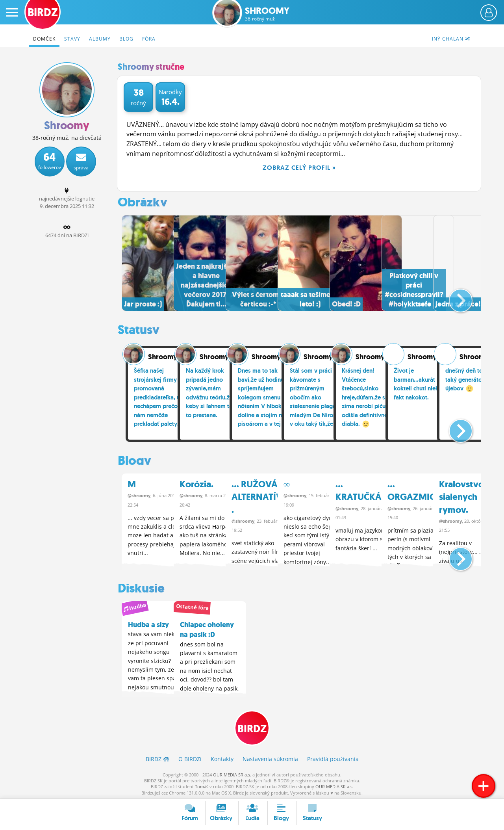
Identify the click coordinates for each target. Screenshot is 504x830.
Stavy (72, 39)
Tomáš (202, 785)
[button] (454, 297)
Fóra (149, 39)
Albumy (100, 39)
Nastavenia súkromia (270, 757)
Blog (126, 39)
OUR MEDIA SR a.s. (232, 773)
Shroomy (267, 14)
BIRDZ (252, 727)
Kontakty (222, 757)
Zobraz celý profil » (299, 168)
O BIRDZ (190, 757)
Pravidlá (333, 757)
